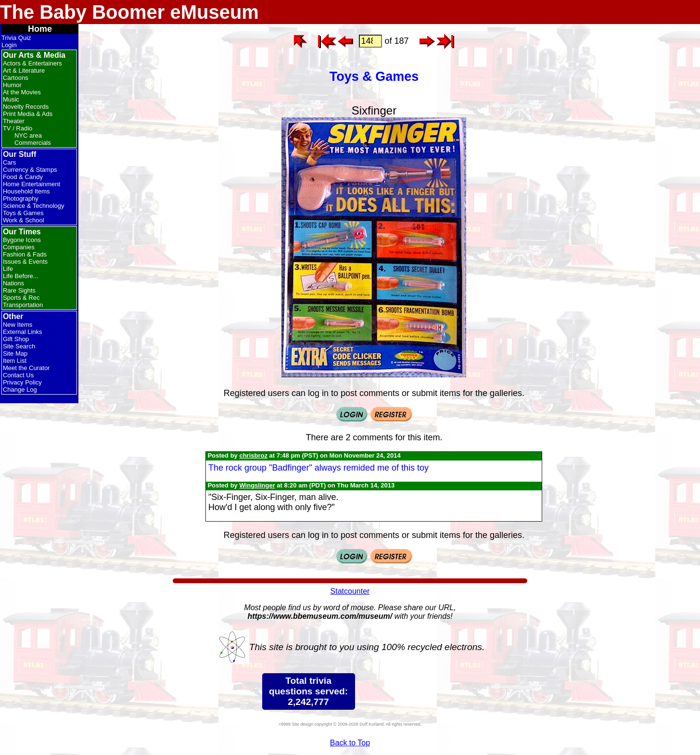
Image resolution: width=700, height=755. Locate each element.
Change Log (20, 390)
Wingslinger (257, 485)
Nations (13, 283)
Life (8, 269)
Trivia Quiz (16, 38)
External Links (23, 332)
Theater (14, 121)
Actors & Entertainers (32, 63)
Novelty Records (26, 107)
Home (40, 29)
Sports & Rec (21, 298)
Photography (21, 198)
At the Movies (22, 92)
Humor (12, 85)
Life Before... (21, 276)
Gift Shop (16, 339)
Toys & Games (23, 213)
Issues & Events (25, 262)
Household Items (26, 191)
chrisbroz (253, 455)
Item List (15, 361)
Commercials (33, 143)
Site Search (19, 346)
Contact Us (18, 375)
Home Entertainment (32, 184)
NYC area (28, 135)
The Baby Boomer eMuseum (129, 12)
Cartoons (16, 78)
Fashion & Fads (25, 254)
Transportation (23, 305)
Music (11, 99)
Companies (19, 247)
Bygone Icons (22, 240)
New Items (18, 325)
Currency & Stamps (30, 170)
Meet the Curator (26, 368)
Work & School (24, 220)
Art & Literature (24, 70)
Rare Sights (19, 290)
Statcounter (350, 591)
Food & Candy (23, 177)
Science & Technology (34, 206)
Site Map (15, 353)
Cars (9, 162)
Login (9, 45)
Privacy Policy (22, 382)
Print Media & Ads (28, 114)
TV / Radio (18, 128)
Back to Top (350, 743)
